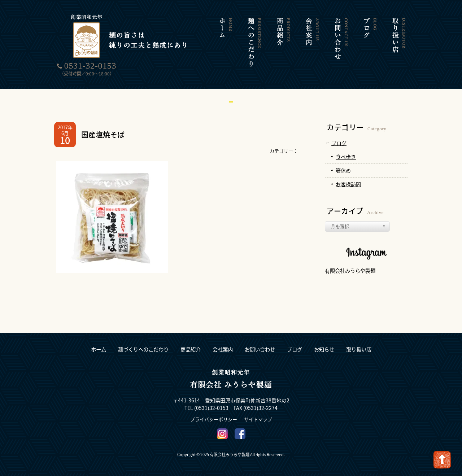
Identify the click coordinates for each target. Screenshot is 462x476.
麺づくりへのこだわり (143, 350)
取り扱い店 (359, 350)
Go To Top (442, 460)
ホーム (99, 350)
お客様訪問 (348, 184)
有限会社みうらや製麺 (350, 271)
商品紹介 (191, 350)
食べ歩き (346, 157)
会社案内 (223, 350)
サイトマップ (258, 419)
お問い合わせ (260, 350)
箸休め (343, 170)
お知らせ (324, 350)
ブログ (339, 143)
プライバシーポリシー (214, 419)
